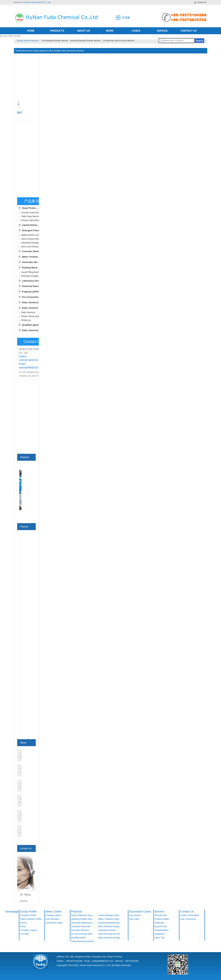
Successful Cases (140, 912)
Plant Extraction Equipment (110, 926)
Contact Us (200, 2)
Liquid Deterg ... (31, 225)
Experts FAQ (161, 926)
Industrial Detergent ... (32, 243)
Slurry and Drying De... (32, 247)
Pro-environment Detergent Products (83, 934)
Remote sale (161, 915)
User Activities (52, 919)
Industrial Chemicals (81, 926)
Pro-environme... (31, 297)
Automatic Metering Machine (83, 923)
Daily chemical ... (31, 308)
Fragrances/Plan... (32, 292)
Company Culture (29, 930)
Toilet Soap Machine (31, 216)
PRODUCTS (57, 31)
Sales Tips (160, 938)
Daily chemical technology (110, 934)
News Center (54, 912)
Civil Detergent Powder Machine (55, 41)
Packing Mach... (31, 268)
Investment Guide (54, 923)
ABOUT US (84, 31)
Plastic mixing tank (30, 316)
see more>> (27, 513)
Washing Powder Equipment (83, 919)
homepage (12, 912)
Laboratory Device (32, 281)
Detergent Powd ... (32, 230)
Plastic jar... (27, 320)
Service (159, 912)
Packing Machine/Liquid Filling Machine (110, 923)
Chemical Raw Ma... (33, 286)
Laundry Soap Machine (32, 212)
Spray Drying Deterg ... (32, 239)
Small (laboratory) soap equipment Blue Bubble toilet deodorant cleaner (167, 56)
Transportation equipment (162, 932)
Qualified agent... (31, 325)
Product (70, 56)
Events (23, 923)
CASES (136, 31)
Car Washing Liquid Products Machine (118, 41)
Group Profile (28, 912)
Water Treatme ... (31, 257)
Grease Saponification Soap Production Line (101, 56)
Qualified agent (78, 938)
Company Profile (28, 915)
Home (61, 56)
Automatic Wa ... (31, 262)
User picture (135, 915)
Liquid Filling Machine (32, 272)
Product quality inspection (162, 921)
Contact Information (190, 915)
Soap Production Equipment (83, 915)
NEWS (110, 31)
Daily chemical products (83, 941)
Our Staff (24, 934)
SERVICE (162, 31)
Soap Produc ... (30, 208)
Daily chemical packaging (110, 938)
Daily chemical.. (31, 302)
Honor (23, 926)
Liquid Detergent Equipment (110, 915)
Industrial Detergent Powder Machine (85, 41)
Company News (53, 915)
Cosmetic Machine (32, 251)
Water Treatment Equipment (110, 919)
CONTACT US (189, 31)
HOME (31, 31)
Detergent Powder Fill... (32, 276)
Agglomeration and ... (31, 235)
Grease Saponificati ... (32, 220)
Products (77, 912)
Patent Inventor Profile (31, 919)
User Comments (188, 919)
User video (134, 919)
